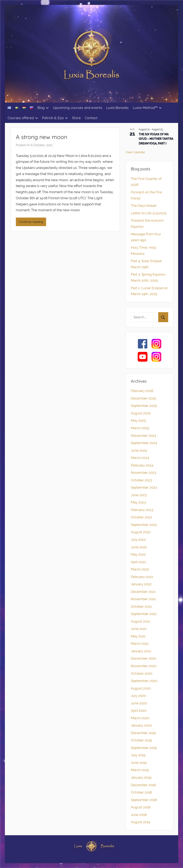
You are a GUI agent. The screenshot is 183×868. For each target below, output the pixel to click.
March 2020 (140, 718)
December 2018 (143, 785)
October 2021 (141, 606)
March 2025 (140, 428)
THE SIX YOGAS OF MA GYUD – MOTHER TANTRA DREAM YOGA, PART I (156, 139)
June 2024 (139, 450)
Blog (43, 108)
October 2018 (141, 792)
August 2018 (141, 807)
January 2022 (141, 584)
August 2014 (140, 822)
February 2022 (142, 577)
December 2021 (143, 592)
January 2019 (141, 777)
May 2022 (138, 554)
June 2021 (139, 629)
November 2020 (144, 666)
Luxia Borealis (117, 108)
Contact (91, 118)
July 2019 (138, 755)
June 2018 (139, 815)
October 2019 (141, 740)
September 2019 (144, 748)
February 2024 (142, 465)
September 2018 (144, 800)
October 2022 (141, 517)
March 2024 (140, 458)
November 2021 (143, 599)
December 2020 (143, 658)
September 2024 (144, 443)
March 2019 (140, 770)
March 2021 (140, 644)
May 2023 (138, 502)
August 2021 (140, 621)
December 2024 (143, 436)
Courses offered (23, 118)
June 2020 (139, 703)
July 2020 (138, 696)
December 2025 (143, 398)
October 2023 (141, 480)
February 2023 (142, 510)
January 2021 (141, 651)
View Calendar (135, 152)
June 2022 (139, 547)
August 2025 (141, 413)
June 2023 (139, 495)
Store (76, 118)
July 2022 (138, 540)
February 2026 (142, 391)
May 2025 (138, 420)
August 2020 (141, 688)
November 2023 (143, 473)
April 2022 (139, 562)
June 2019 (139, 763)
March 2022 (140, 569)
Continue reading (31, 222)
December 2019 (143, 733)
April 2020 (139, 710)
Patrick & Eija (55, 118)
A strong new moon (42, 137)
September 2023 (144, 487)
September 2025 (144, 406)
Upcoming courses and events (78, 108)
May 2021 (138, 636)
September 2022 (144, 525)
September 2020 (144, 681)
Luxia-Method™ (147, 108)
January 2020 (141, 725)
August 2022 (141, 532)
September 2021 (144, 614)
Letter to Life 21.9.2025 (149, 213)
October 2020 (142, 673)
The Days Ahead (144, 206)
